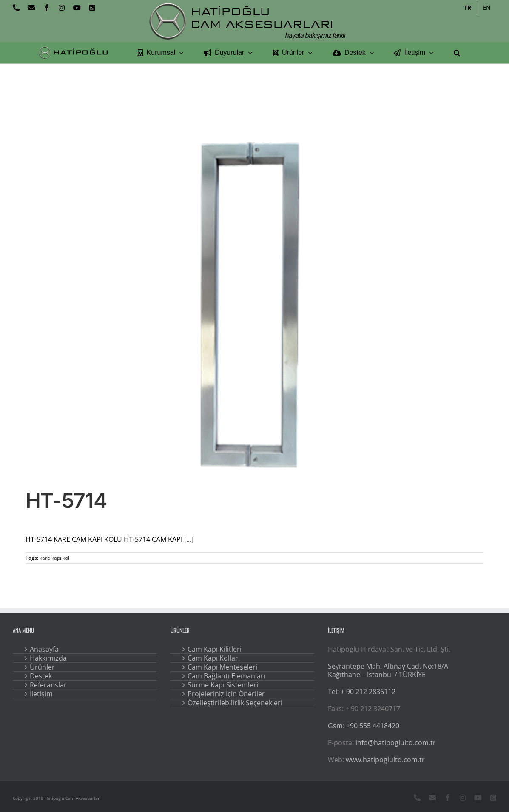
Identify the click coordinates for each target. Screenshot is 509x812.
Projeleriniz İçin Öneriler (226, 694)
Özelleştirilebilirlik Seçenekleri (235, 703)
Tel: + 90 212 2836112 (362, 692)
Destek (41, 676)
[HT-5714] (254, 304)
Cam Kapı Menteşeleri (222, 667)
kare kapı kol (54, 558)
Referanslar (48, 685)
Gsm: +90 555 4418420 (364, 726)
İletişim (41, 694)
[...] (189, 539)
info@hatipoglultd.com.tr (396, 743)
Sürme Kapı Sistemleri (223, 685)
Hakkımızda (48, 658)
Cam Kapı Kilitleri (215, 649)
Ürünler (42, 667)
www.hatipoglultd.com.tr (385, 760)
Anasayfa (44, 649)
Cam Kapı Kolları (214, 658)
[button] (457, 53)
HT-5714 (66, 500)
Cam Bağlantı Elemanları (226, 676)
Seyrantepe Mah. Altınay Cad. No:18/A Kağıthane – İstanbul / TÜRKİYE (388, 670)
